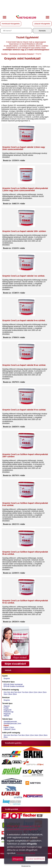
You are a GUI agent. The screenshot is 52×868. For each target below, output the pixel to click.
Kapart (6, 725)
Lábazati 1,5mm (9, 729)
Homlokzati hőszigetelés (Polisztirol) (22, 54)
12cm (35, 692)
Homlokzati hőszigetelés (11, 24)
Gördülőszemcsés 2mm (12, 724)
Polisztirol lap (9, 712)
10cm (31, 692)
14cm (40, 692)
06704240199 (26, 18)
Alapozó (7, 706)
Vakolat (6, 716)
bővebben (6, 157)
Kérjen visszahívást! (15, 664)
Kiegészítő (7, 710)
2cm (5, 692)
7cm (23, 692)
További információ (26, 853)
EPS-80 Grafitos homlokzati (14, 686)
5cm (16, 692)
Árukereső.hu (26, 866)
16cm (6, 694)
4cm (12, 692)
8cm (27, 692)
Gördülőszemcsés (10, 722)
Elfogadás (18, 859)
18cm (10, 694)
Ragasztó (7, 714)
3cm (9, 692)
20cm (15, 694)
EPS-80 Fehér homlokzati (13, 684)
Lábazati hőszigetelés (42, 24)
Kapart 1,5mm (9, 727)
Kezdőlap (5, 54)
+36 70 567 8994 (20, 641)
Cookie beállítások (35, 859)
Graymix (7, 679)
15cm (44, 692)
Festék (6, 708)
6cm (20, 692)
